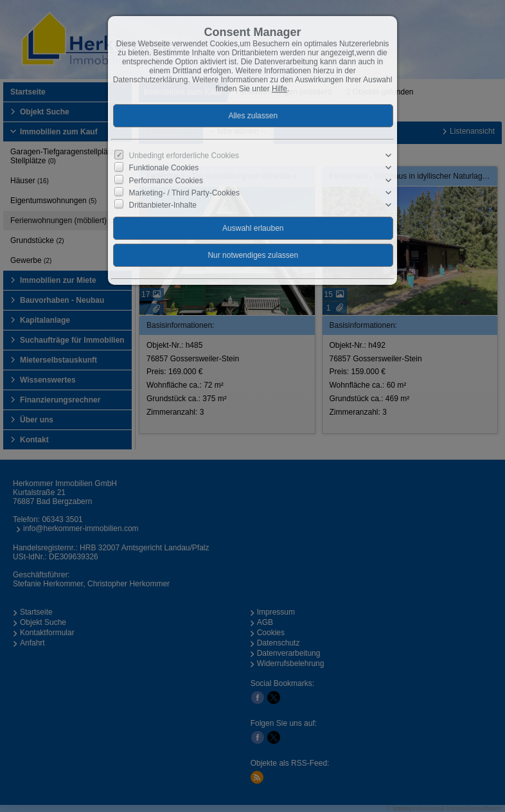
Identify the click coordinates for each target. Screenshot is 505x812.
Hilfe (279, 89)
